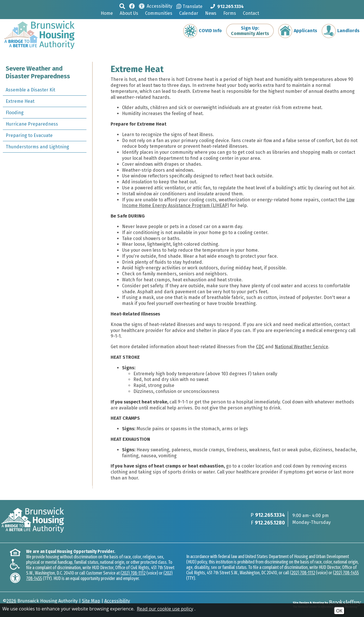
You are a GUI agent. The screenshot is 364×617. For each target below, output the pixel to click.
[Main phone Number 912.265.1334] (227, 6)
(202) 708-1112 (133, 573)
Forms (230, 13)
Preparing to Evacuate (29, 135)
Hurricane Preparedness (32, 124)
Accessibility (117, 601)
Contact (251, 13)
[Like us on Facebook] (132, 6)
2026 (11, 601)
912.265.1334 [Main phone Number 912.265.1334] (270, 515)
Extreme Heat (20, 101)
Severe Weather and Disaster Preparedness (38, 72)
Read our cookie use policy (165, 609)
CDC (260, 347)
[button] (122, 6)
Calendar (189, 13)
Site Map (91, 601)
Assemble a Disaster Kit (30, 90)
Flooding (15, 113)
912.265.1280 (270, 523)
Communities (159, 13)
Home (107, 13)
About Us (129, 13)
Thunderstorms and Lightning (37, 147)
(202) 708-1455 (346, 573)
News (211, 13)
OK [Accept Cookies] (339, 611)
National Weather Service (301, 347)
